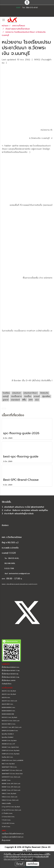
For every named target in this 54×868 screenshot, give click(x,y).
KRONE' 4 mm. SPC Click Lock (11, 783)
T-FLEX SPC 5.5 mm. (8, 823)
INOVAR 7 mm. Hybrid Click (10, 747)
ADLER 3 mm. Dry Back (9, 694)
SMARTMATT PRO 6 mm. (9, 767)
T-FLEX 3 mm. (6, 820)
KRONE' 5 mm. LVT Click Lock (11, 790)
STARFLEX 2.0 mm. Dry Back (11, 750)
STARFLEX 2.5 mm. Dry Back (11, 754)
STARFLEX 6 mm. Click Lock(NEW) (12, 760)
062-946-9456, (9, 563)
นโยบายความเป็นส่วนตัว (12, 859)
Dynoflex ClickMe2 (8, 737)
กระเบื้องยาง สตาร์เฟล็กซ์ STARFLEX (13, 837)
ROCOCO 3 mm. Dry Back (9, 717)
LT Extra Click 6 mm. (8, 817)
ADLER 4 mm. (6, 697)
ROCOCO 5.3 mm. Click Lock (11, 721)
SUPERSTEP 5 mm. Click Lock (11, 777)
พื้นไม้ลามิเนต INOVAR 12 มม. (11, 677)
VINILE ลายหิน (6, 803)
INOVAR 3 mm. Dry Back (9, 740)
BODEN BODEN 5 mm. (9, 711)
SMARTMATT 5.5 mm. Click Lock (12, 770)
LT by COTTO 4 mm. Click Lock (11, 810)
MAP (18, 8)
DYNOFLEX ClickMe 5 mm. (10, 730)
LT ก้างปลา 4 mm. (7, 813)
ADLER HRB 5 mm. (7, 704)
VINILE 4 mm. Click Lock (10, 797)
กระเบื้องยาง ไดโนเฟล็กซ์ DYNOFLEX (13, 834)
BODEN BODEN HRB (8, 714)
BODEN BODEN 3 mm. (9, 707)
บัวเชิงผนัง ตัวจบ (7, 684)
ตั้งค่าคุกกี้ (20, 864)
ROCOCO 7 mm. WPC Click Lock (12, 727)
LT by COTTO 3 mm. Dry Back (11, 807)
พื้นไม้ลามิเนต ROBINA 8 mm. (11, 667)
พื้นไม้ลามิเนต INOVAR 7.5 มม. (11, 670)
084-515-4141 (13, 558)
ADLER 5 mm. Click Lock (9, 701)
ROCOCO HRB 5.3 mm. (9, 724)
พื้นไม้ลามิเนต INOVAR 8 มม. (10, 674)
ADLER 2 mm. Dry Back (9, 691)
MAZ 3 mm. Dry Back (8, 764)
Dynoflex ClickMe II (8, 734)
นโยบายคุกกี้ (29, 859)
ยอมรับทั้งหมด (33, 864)
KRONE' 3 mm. (6, 780)
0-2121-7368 (9, 569)
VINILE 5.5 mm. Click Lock (10, 800)
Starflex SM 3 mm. (7, 757)
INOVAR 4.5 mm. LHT (8, 744)
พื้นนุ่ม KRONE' (6, 840)
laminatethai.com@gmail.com (19, 574)
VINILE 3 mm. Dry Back (9, 793)
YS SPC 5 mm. (6, 826)
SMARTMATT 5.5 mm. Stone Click (12, 774)
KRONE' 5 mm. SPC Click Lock (11, 787)
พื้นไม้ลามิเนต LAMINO (9, 680)
